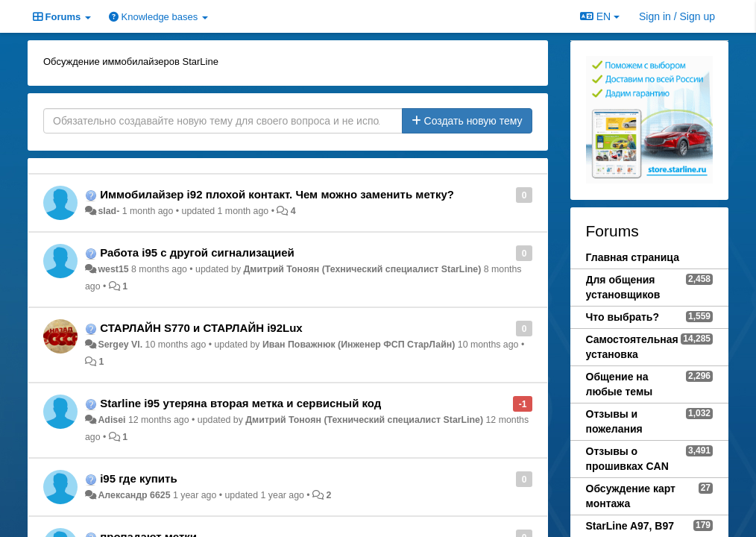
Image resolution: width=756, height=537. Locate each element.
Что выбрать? (623, 317)
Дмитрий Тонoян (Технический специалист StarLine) (363, 269)
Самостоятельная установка (632, 347)
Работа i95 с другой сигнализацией (197, 252)
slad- (108, 211)
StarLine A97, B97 (630, 526)
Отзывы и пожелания (614, 421)
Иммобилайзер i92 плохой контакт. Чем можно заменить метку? (277, 194)
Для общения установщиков (623, 287)
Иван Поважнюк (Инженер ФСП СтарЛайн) (359, 345)
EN (600, 16)
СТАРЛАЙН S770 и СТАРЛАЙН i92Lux (201, 328)
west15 (113, 269)
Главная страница (633, 257)
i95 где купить (138, 478)
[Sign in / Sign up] (677, 16)
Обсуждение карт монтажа (631, 496)
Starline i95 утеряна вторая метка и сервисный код (240, 403)
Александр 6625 (134, 495)
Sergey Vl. (120, 345)
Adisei (111, 420)
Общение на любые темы (620, 384)
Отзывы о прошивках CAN (627, 459)
